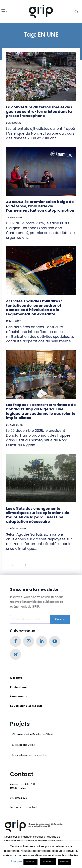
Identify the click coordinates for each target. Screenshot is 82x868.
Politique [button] (64, 862)
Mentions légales (33, 837)
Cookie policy (12, 837)
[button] (73, 12)
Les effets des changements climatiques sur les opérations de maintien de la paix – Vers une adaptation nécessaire (38, 515)
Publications (19, 687)
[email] (30, 619)
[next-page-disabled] (26, 565)
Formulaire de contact (24, 807)
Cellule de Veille (24, 745)
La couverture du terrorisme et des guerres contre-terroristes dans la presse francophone (39, 111)
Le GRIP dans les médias (26, 706)
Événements (19, 696)
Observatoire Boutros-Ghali (33, 734)
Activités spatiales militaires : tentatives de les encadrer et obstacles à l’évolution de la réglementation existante (34, 308)
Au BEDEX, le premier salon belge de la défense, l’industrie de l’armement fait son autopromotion (40, 206)
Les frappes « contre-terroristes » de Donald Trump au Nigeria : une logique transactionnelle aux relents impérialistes (41, 411)
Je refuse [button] (48, 861)
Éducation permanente (29, 755)
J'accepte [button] (30, 862)
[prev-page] (12, 565)
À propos (16, 678)
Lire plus (17, 861)
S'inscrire (60, 619)
